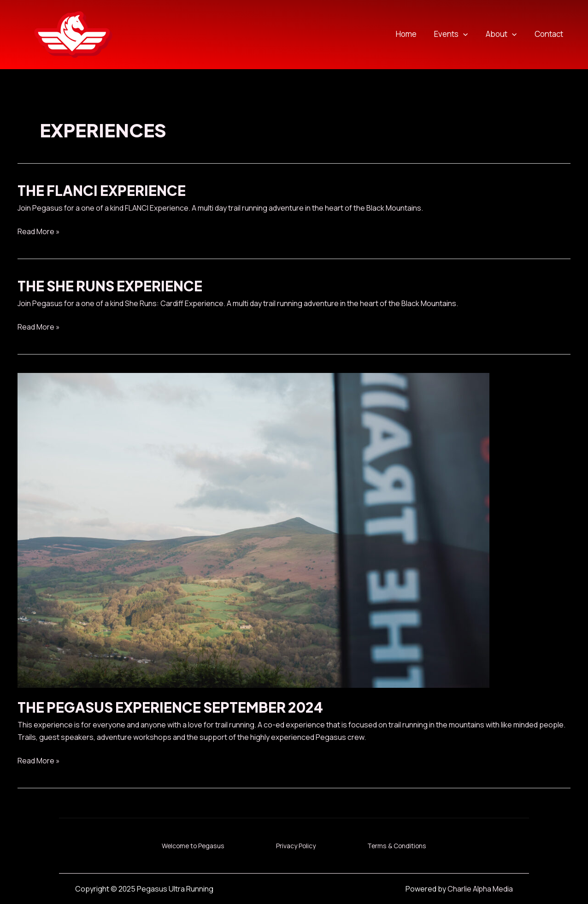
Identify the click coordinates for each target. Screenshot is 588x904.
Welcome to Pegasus (189, 845)
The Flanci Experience (102, 190)
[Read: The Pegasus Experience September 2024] (253, 530)
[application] (469, 34)
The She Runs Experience (110, 286)
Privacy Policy (297, 845)
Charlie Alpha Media (480, 888)
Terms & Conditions (402, 845)
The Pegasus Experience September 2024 (171, 707)
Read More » (39, 232)
